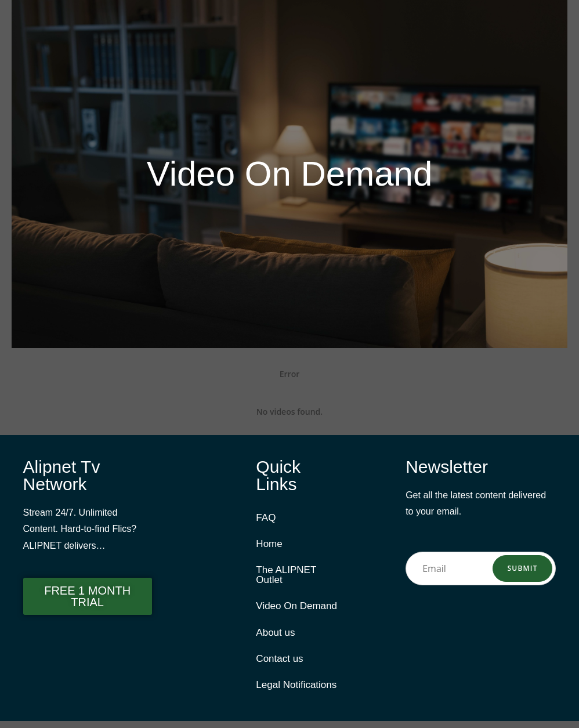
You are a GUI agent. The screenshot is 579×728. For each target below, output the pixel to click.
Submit (523, 568)
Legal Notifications (296, 692)
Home (269, 546)
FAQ (266, 518)
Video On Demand (296, 610)
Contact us (279, 664)
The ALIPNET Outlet (286, 578)
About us (275, 637)
